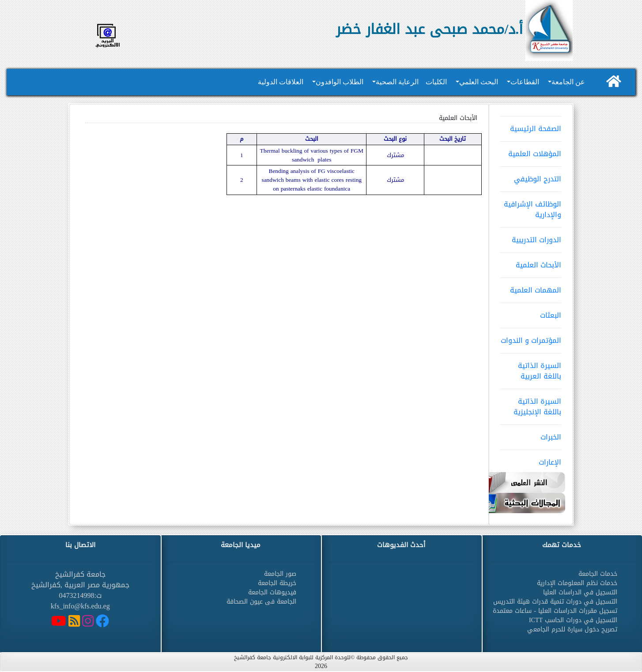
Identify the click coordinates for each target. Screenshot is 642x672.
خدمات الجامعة (598, 574)
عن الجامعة (568, 82)
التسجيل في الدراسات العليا (580, 592)
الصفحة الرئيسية (531, 126)
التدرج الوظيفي (531, 176)
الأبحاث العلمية (531, 262)
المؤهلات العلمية (531, 151)
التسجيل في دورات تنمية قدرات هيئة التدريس (555, 602)
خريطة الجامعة (277, 583)
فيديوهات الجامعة (272, 592)
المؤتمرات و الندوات (531, 338)
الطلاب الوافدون (340, 82)
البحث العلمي (479, 82)
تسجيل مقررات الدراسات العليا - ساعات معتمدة (555, 611)
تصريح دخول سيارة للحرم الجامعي (572, 629)
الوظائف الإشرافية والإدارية (531, 206)
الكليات (436, 82)
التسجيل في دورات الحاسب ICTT (573, 620)
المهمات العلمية (531, 287)
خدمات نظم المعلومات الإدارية (577, 583)
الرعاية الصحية (397, 82)
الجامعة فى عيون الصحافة (261, 602)
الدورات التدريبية (531, 237)
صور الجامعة (280, 574)
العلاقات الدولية (281, 82)
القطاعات (525, 82)
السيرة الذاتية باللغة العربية (531, 368)
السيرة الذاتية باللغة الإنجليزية (531, 404)
